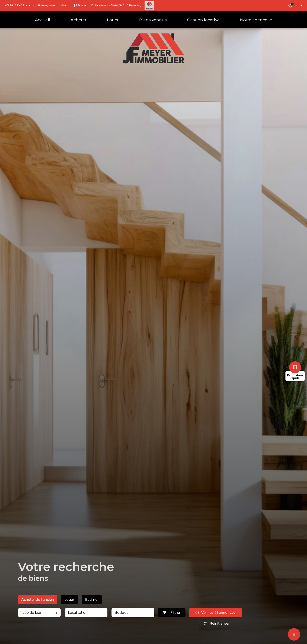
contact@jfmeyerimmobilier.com (50, 5)
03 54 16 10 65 (15, 5)
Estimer (92, 600)
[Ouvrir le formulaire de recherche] (172, 613)
